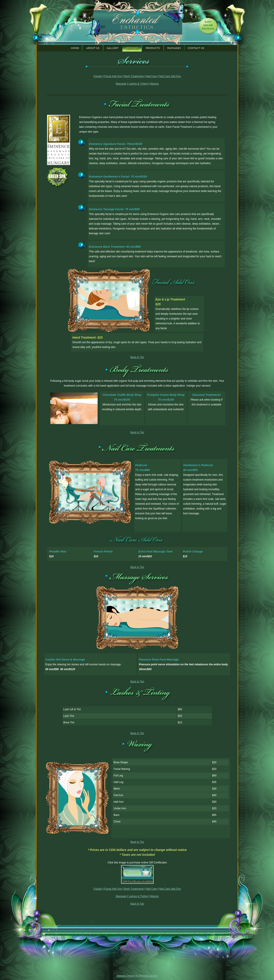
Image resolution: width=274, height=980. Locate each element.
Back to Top (137, 357)
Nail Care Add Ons (170, 76)
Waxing (155, 84)
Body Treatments (134, 76)
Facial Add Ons (113, 76)
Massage (121, 84)
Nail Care (151, 76)
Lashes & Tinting (138, 84)
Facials (98, 76)
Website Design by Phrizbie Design (137, 976)
